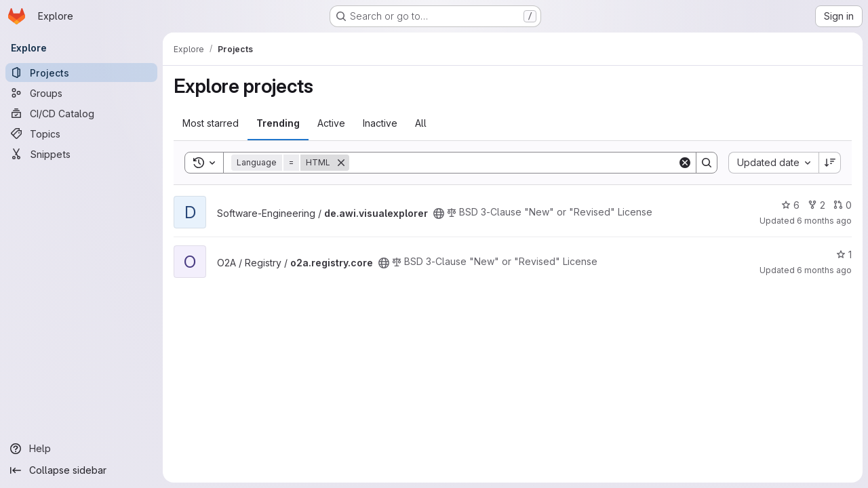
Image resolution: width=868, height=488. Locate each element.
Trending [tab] (278, 123)
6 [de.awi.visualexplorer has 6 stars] (790, 205)
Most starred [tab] (211, 123)
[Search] (513, 163)
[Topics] (81, 134)
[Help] (81, 449)
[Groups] (81, 93)
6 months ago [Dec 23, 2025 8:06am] (824, 270)
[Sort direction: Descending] (830, 163)
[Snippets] (81, 154)
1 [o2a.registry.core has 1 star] (844, 255)
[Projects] (81, 73)
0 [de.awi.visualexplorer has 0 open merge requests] (843, 205)
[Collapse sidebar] (81, 470)
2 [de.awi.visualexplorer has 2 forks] (816, 205)
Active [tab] (331, 123)
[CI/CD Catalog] (81, 113)
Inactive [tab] (380, 123)
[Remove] (341, 163)
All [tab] (421, 123)
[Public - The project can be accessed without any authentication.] (439, 213)
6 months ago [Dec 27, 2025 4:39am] (824, 221)
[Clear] (685, 163)
